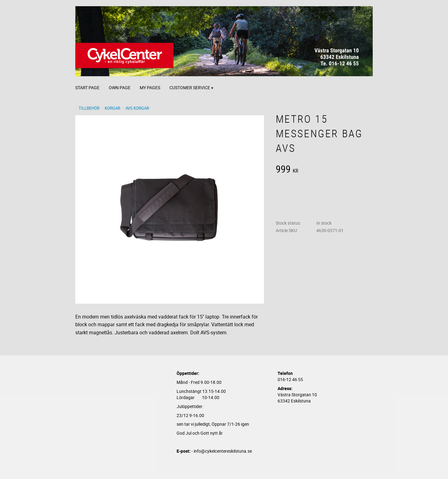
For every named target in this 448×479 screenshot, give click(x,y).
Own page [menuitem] (120, 88)
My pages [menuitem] (150, 88)
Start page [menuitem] (87, 88)
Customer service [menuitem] (190, 88)
